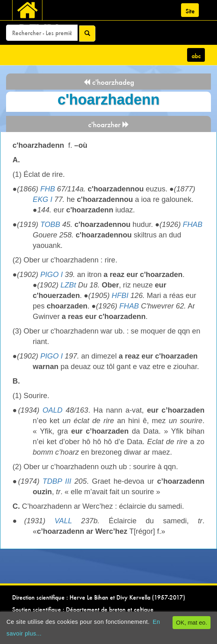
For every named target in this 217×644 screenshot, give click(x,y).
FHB (48, 189)
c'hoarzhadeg (109, 82)
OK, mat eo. (192, 623)
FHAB (193, 224)
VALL (63, 521)
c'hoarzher (109, 125)
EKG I (43, 199)
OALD (53, 410)
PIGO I (52, 275)
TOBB (50, 224)
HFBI (120, 296)
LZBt (68, 285)
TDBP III (57, 481)
